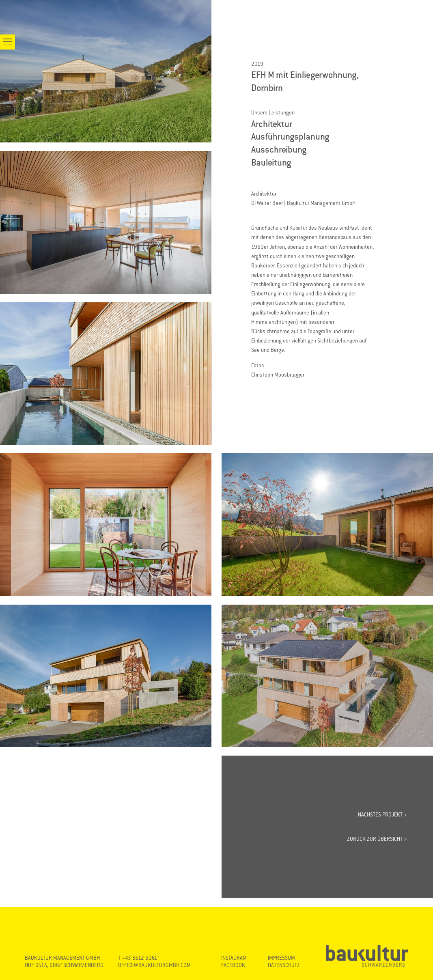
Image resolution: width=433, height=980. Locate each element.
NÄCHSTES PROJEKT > (382, 815)
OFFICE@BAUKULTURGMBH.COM (154, 965)
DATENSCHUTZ (284, 965)
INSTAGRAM (234, 958)
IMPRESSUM (281, 958)
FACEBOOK (233, 965)
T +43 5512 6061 (138, 958)
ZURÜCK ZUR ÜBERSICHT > (377, 839)
